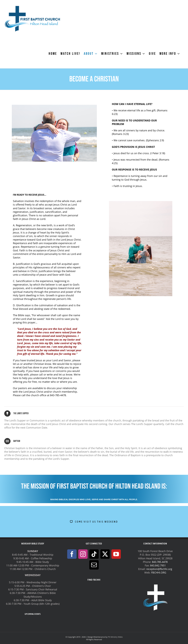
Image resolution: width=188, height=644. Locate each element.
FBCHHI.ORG (159, 573)
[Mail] (94, 565)
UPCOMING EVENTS (33, 614)
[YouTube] (116, 554)
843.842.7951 (158, 565)
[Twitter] (105, 554)
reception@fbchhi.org (159, 569)
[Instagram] (83, 554)
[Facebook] (72, 554)
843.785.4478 (160, 562)
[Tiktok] (94, 554)
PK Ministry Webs (115, 637)
